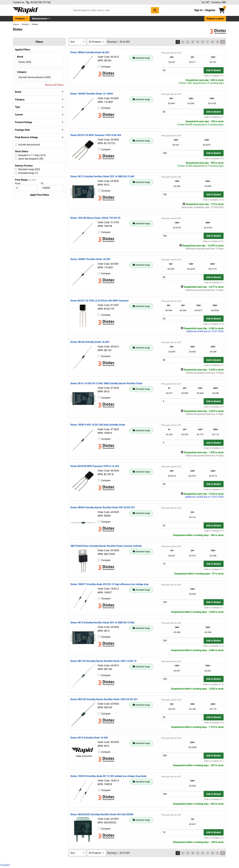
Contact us (19, 2)
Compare (104, 67)
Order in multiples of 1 (214, 76)
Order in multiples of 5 (214, 159)
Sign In (198, 10)
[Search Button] (155, 10)
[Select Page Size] (96, 42)
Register (210, 10)
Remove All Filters (54, 85)
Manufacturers (40, 19)
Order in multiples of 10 (213, 200)
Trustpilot (5, 865)
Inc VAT (204, 2)
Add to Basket (214, 70)
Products (20, 19)
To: (44, 183)
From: (19, 183)
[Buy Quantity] (182, 70)
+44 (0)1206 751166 (39, 2)
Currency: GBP (219, 2)
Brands (26, 24)
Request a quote (215, 19)
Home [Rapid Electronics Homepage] (16, 24)
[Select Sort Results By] (77, 42)
